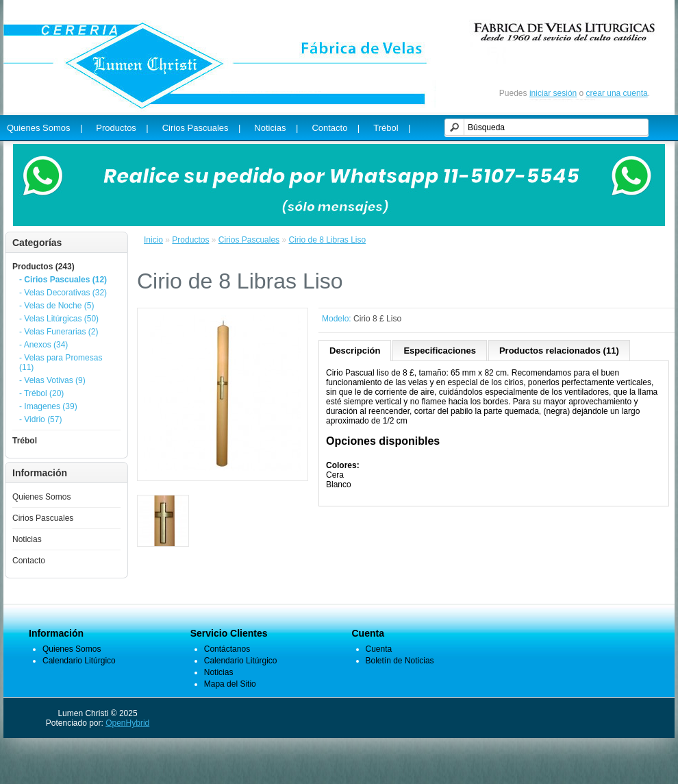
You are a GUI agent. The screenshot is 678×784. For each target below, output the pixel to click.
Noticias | (276, 128)
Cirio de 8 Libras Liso (327, 240)
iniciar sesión (553, 93)
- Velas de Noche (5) (56, 306)
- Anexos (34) (43, 345)
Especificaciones (440, 351)
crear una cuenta (617, 93)
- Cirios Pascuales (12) (63, 280)
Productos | (122, 128)
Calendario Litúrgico (79, 661)
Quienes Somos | (45, 128)
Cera (335, 475)
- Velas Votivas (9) (52, 380)
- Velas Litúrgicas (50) (59, 319)
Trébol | (392, 128)
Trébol (25, 441)
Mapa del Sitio (230, 684)
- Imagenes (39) (48, 406)
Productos (190, 240)
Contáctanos (227, 649)
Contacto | (336, 128)
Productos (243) (43, 267)
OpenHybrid (127, 723)
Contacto (29, 561)
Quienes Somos (41, 497)
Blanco (339, 485)
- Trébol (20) (41, 393)
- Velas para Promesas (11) (61, 363)
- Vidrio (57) (40, 419)
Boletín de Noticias (400, 661)
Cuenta (379, 649)
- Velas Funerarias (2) (59, 332)
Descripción (355, 351)
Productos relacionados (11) (559, 351)
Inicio (153, 240)
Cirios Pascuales (43, 518)
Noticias (27, 539)
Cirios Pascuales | (202, 128)
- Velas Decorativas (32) (63, 293)
